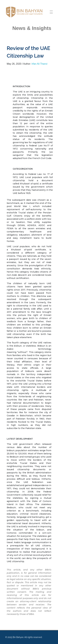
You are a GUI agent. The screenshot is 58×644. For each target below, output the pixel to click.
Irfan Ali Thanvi (39, 64)
